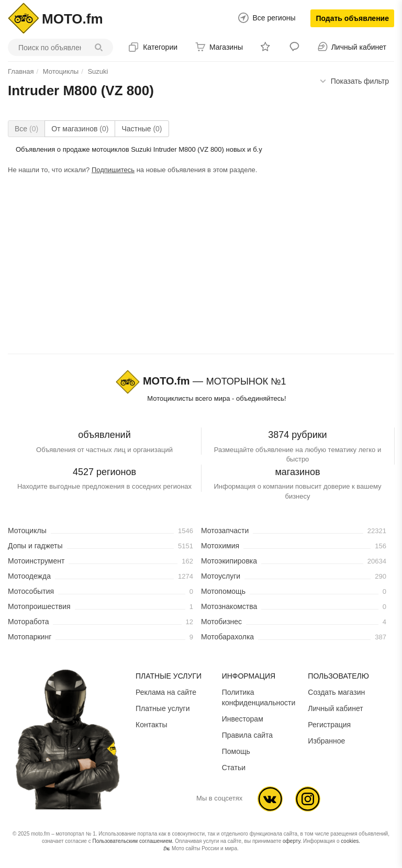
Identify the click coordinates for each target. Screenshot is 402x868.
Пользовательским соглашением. (133, 841)
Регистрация (329, 725)
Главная (21, 71)
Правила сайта (247, 735)
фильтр (360, 81)
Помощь (236, 751)
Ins (308, 799)
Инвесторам (243, 719)
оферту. (292, 841)
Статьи (234, 768)
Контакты (151, 725)
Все (26, 129)
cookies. (350, 841)
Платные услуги (163, 708)
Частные (142, 129)
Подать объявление (352, 18)
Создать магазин (336, 692)
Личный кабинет (335, 708)
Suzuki (98, 71)
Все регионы (274, 18)
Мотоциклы (61, 71)
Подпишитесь (113, 170)
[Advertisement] (201, 266)
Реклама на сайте (166, 692)
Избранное (326, 741)
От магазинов (80, 129)
